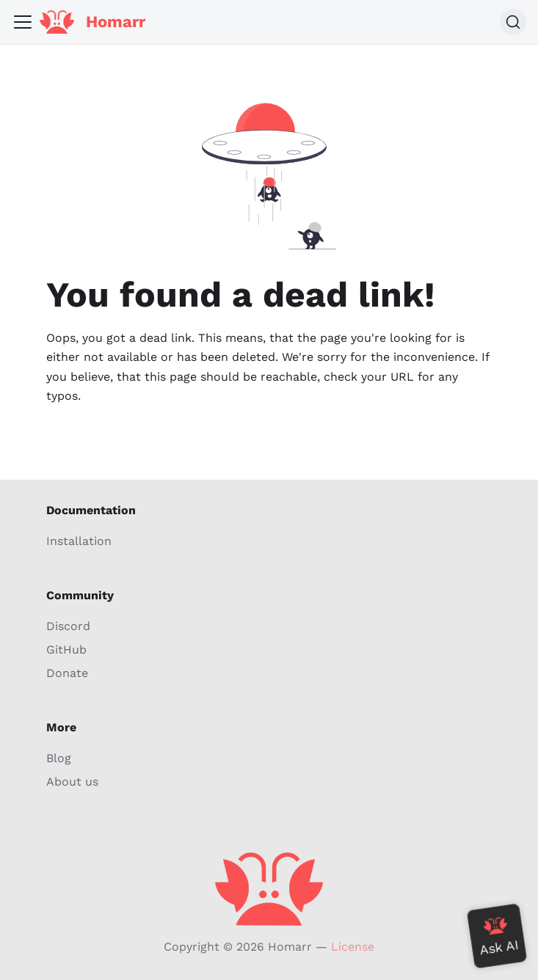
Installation (79, 541)
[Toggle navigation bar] (23, 22)
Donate (67, 673)
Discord (68, 626)
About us (72, 782)
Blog (59, 758)
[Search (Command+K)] (513, 22)
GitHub (66, 650)
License (353, 947)
